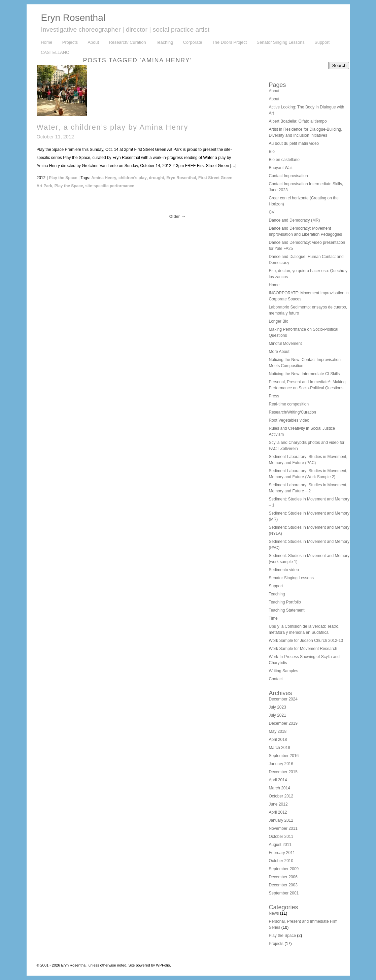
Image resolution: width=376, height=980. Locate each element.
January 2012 (281, 820)
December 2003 (283, 885)
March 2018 (280, 748)
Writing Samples (284, 671)
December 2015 (283, 772)
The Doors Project (229, 42)
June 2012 (278, 804)
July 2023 (278, 707)
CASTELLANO (55, 52)
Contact (276, 679)
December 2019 (283, 723)
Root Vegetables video (289, 420)
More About (279, 352)
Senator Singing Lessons (281, 42)
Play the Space (63, 178)
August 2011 (280, 845)
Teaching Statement (287, 610)
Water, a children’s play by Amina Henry (113, 127)
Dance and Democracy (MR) (295, 220)
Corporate (193, 42)
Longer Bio (279, 321)
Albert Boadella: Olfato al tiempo (298, 121)
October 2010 (281, 861)
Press (274, 396)
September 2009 (284, 869)
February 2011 (282, 853)
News (274, 913)
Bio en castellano (284, 160)
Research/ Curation (127, 42)
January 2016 (281, 764)
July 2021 (278, 715)
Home (46, 42)
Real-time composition (289, 404)
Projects (70, 42)
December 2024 (283, 699)
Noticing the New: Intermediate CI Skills (304, 374)
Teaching (164, 42)
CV (272, 212)
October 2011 (281, 837)
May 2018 (278, 731)
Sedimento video (284, 570)
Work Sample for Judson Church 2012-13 (306, 641)
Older (175, 217)
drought (156, 178)
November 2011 (283, 828)
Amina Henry (104, 178)
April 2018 (278, 740)
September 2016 (284, 756)
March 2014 (280, 788)
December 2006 (283, 877)
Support (322, 42)
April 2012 (278, 812)
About (93, 42)
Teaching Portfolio (285, 602)
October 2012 (281, 796)
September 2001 (284, 893)
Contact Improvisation (288, 176)
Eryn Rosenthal (73, 18)
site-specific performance (110, 186)
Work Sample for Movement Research (303, 649)
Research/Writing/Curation (293, 412)
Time (273, 618)
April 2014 (278, 780)
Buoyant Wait (281, 168)
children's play (133, 178)
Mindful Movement (285, 344)
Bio (272, 152)
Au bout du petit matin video (294, 143)
